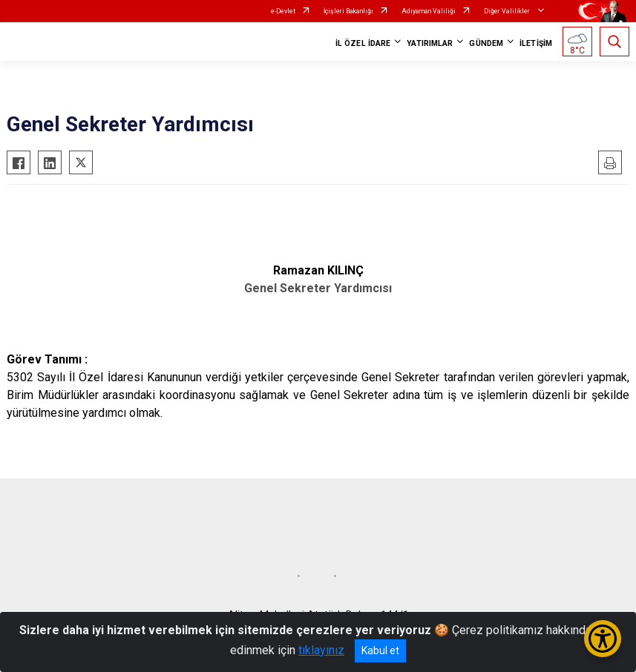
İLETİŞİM (536, 43)
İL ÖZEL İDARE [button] (363, 43)
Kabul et (380, 650)
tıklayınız (321, 650)
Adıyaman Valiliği (429, 11)
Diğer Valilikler (508, 11)
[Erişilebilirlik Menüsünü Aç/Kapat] (603, 639)
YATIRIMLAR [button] (430, 43)
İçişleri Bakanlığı (348, 11)
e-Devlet (283, 11)
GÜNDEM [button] (486, 43)
